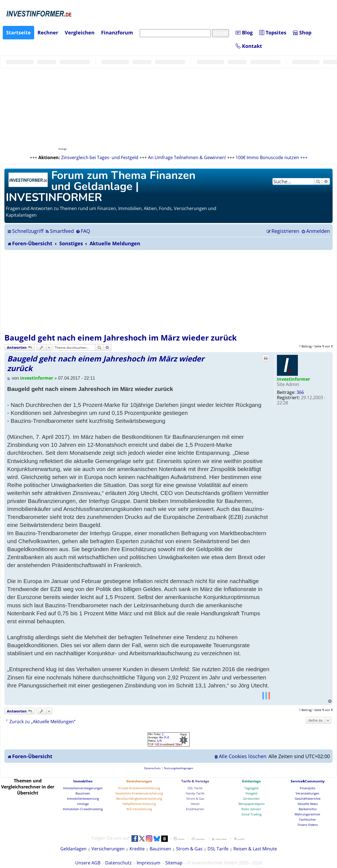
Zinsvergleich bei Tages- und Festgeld (100, 157)
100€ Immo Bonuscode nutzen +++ (272, 157)
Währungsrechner (308, 814)
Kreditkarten (195, 809)
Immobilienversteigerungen (83, 788)
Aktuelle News (308, 804)
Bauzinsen (83, 793)
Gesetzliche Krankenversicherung (139, 793)
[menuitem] (59, 231)
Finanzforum (117, 32)
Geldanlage (251, 781)
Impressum (149, 863)
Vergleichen (80, 32)
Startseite (18, 32)
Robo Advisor (251, 809)
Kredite (137, 849)
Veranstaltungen (308, 793)
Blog (244, 32)
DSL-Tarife (195, 788)
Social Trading (251, 814)
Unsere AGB (88, 863)
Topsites (273, 32)
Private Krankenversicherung (139, 788)
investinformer (293, 379)
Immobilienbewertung (83, 798)
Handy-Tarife (195, 793)
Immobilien (83, 781)
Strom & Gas (195, 798)
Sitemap (174, 863)
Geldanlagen (73, 849)
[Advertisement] (168, 291)
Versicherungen (139, 781)
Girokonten (251, 798)
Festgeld (251, 793)
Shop (302, 32)
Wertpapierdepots (251, 804)
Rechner (48, 32)
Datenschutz (118, 863)
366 (300, 392)
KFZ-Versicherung (139, 809)
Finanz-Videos (308, 825)
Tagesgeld (251, 788)
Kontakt (249, 46)
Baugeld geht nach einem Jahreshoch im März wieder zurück (121, 338)
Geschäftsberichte (308, 798)
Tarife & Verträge (195, 781)
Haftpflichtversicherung (139, 804)
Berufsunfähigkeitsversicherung (139, 798)
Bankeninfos (308, 809)
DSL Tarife (218, 849)
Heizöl (195, 804)
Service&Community (308, 781)
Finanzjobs (308, 788)
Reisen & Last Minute (255, 849)
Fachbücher (308, 819)
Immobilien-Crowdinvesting (83, 809)
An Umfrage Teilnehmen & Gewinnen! (187, 157)
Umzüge (83, 804)
